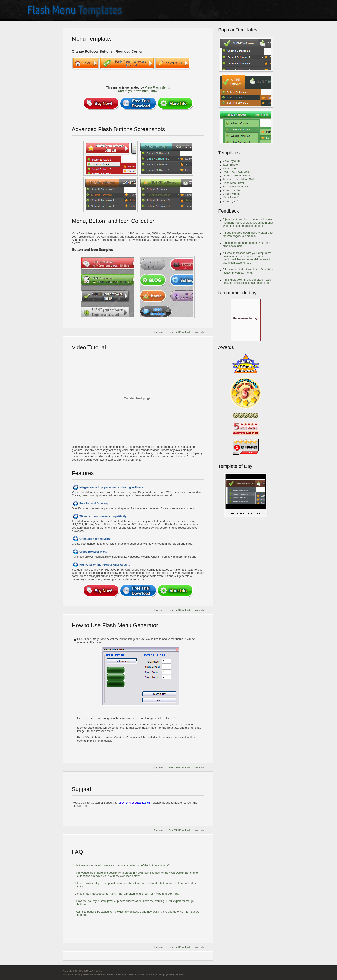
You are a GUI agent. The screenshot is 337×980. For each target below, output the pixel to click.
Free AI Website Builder (94, 975)
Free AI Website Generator (142, 975)
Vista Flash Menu (157, 87)
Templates (229, 153)
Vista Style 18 (231, 161)
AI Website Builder (72, 975)
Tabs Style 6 (230, 165)
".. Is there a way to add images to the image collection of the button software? (121, 865)
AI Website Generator (117, 975)
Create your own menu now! (138, 91)
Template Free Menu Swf (238, 179)
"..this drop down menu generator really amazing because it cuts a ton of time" (247, 281)
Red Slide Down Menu (237, 172)
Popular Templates (238, 30)
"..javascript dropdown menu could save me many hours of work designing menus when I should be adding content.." (248, 223)
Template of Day (235, 466)
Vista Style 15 (231, 194)
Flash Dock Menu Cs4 (236, 186)
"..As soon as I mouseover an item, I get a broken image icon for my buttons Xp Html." (126, 894)
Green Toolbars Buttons (237, 176)
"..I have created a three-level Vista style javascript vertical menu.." (248, 271)
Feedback (229, 211)
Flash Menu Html (233, 183)
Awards (226, 347)
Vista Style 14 (231, 190)
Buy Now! (159, 332)
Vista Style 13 (231, 197)
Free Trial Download (179, 332)
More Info (199, 332)
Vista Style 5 (230, 168)
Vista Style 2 (230, 201)
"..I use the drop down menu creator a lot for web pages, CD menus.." (248, 234)
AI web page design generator (170, 975)
